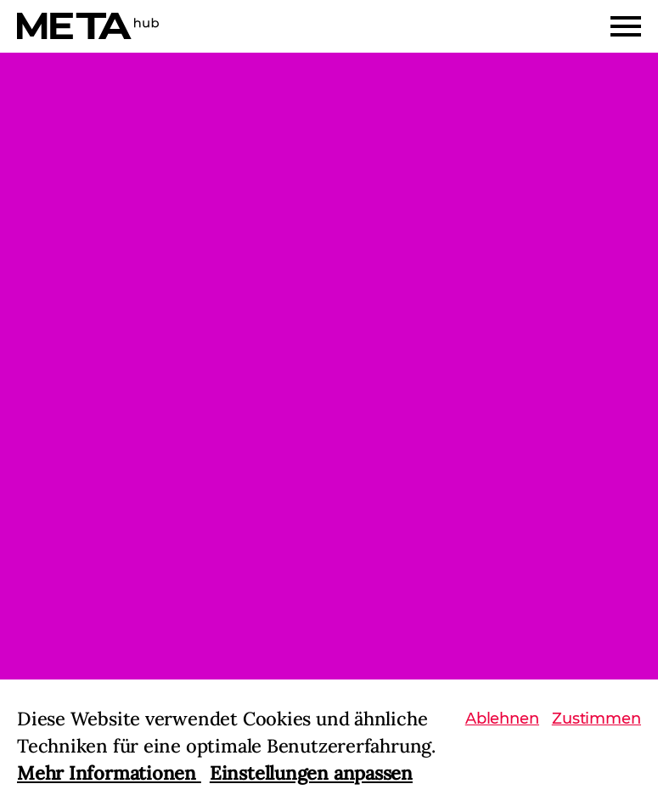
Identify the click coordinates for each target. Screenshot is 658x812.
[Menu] (626, 26)
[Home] (88, 26)
